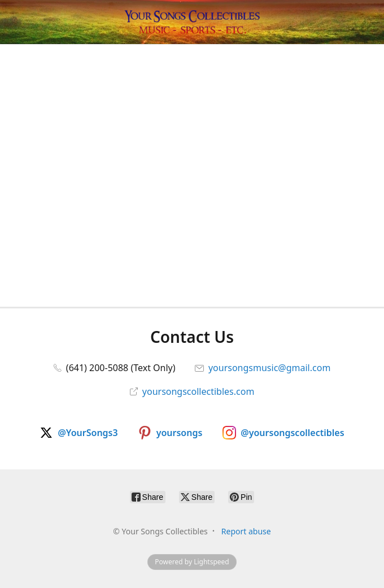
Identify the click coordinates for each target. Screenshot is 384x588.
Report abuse (246, 531)
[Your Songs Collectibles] (192, 22)
